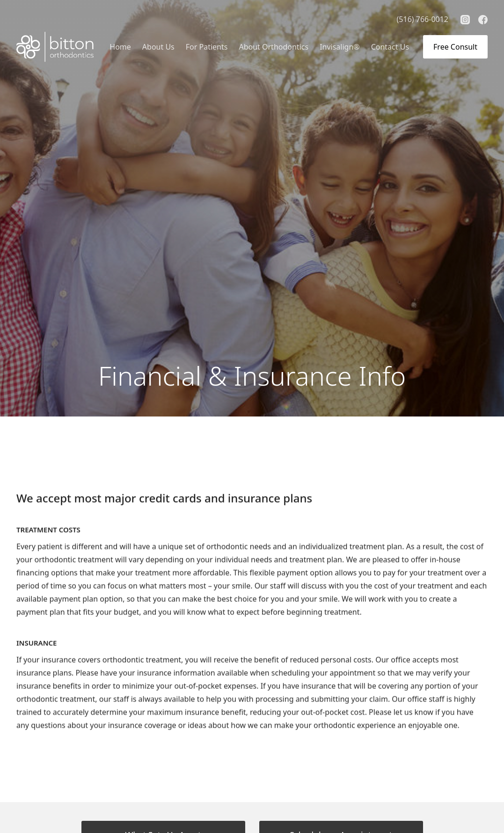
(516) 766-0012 (423, 19)
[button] (158, 47)
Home (120, 47)
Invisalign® (340, 47)
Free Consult (455, 47)
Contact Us (390, 47)
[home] (55, 47)
